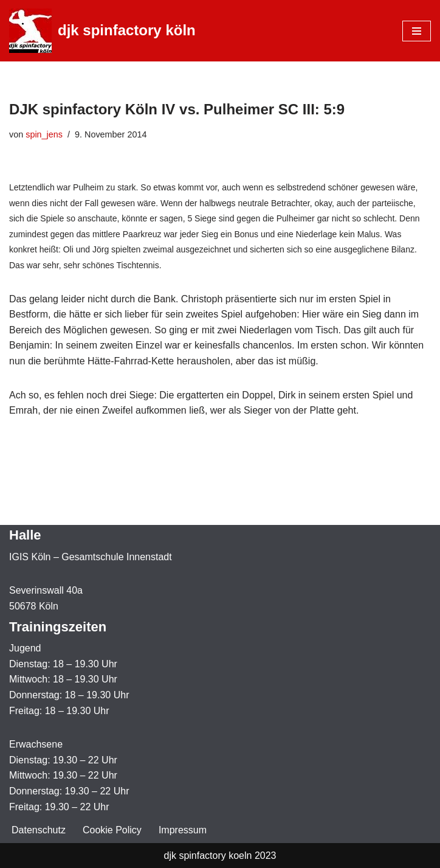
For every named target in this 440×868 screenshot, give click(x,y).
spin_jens (44, 134)
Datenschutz (39, 830)
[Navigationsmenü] (417, 31)
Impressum (183, 830)
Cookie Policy (112, 830)
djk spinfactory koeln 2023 (220, 856)
